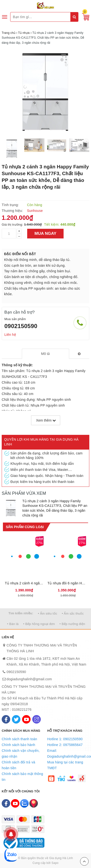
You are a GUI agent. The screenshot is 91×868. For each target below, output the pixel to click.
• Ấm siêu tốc (47, 613)
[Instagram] (37, 719)
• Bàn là (13, 624)
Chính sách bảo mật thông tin (22, 777)
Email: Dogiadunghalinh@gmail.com (68, 753)
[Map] (34, 803)
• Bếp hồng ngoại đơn (39, 624)
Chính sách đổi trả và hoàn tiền (18, 765)
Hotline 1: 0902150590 (65, 739)
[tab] (45, 354)
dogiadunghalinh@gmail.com (29, 679)
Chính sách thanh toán (19, 739)
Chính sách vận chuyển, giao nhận (21, 753)
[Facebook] (6, 719)
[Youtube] (26, 719)
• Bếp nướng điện (72, 624)
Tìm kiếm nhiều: (21, 613)
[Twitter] (16, 719)
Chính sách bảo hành (18, 745)
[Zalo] (24, 803)
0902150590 (21, 326)
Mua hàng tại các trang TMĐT (65, 765)
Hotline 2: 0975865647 (65, 745)
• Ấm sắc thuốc (73, 613)
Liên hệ (10, 335)
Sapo (55, 863)
